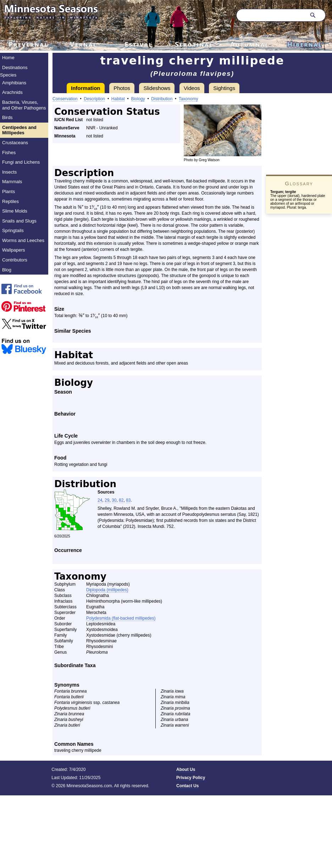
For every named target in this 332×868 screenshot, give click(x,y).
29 (107, 500)
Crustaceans (15, 143)
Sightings (224, 88)
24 (100, 500)
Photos (122, 88)
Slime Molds (15, 211)
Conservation (65, 99)
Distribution (162, 99)
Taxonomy (189, 99)
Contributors (15, 260)
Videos (192, 88)
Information (86, 88)
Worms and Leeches (23, 240)
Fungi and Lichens (21, 162)
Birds (7, 117)
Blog (7, 270)
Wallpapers (14, 250)
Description (94, 99)
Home (8, 58)
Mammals (12, 182)
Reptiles (10, 201)
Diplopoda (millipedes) (107, 590)
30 (114, 500)
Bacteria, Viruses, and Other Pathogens (24, 105)
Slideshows (157, 88)
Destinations (15, 67)
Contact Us (187, 786)
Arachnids (12, 92)
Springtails (13, 230)
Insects (9, 172)
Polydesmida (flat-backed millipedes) (121, 618)
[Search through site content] (270, 15)
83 (128, 500)
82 (121, 500)
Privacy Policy (191, 778)
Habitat (118, 99)
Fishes (9, 153)
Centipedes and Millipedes (19, 130)
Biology (138, 99)
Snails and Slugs (19, 221)
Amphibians (14, 83)
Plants (9, 191)
